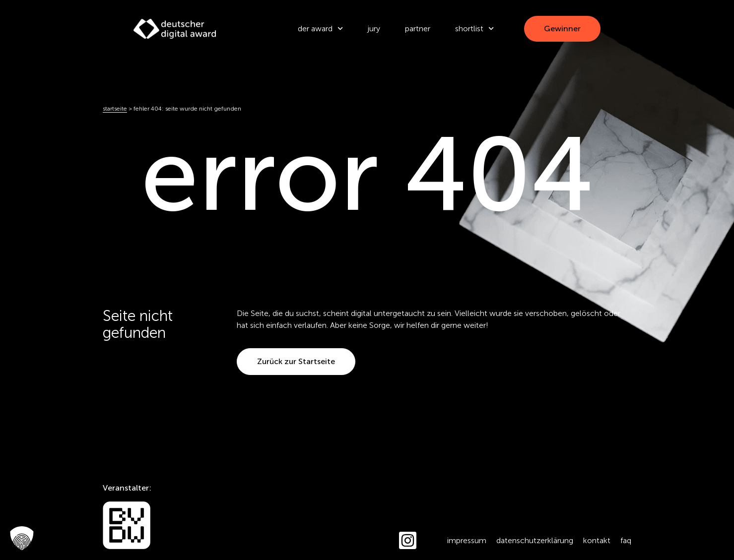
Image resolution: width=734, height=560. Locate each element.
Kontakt (597, 540)
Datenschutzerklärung (535, 540)
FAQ (626, 540)
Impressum (467, 540)
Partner (418, 29)
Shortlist (474, 29)
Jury (374, 29)
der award (320, 29)
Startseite (115, 109)
